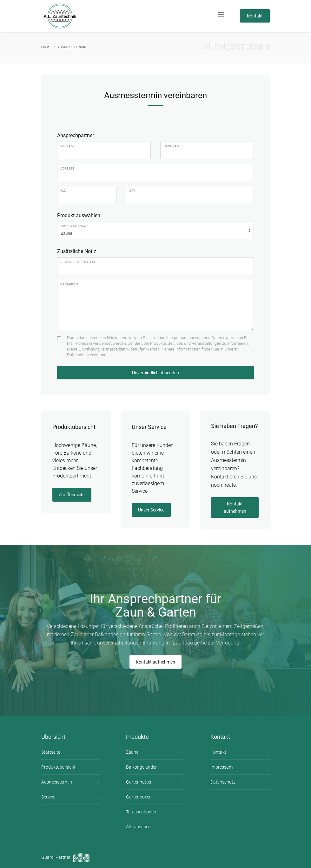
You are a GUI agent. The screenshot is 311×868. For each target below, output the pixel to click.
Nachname (172, 146)
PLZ (63, 191)
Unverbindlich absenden (155, 373)
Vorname (68, 146)
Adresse (67, 168)
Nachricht (69, 284)
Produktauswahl (75, 226)
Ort (132, 191)
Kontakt (255, 16)
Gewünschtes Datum (78, 262)
